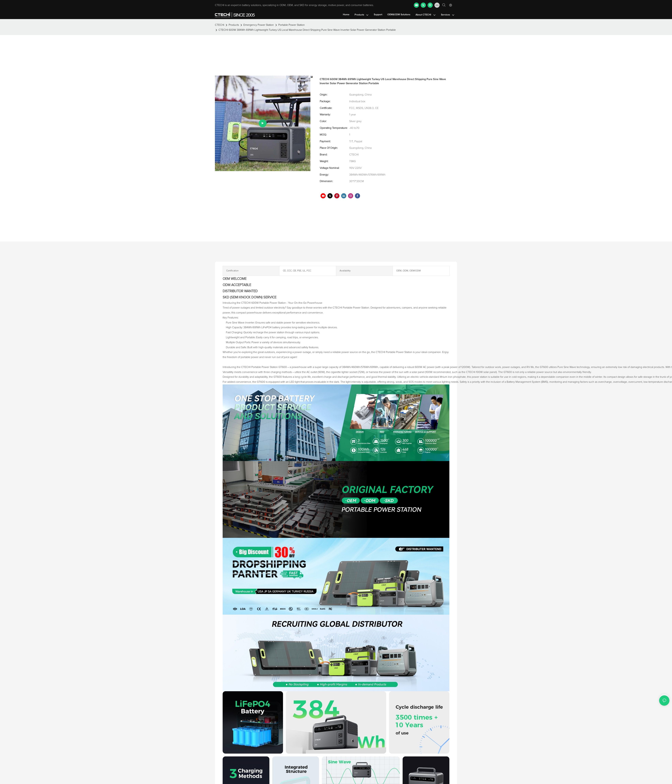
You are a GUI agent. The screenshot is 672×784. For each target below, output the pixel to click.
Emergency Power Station (259, 35)
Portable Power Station (292, 35)
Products (234, 35)
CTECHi (220, 35)
